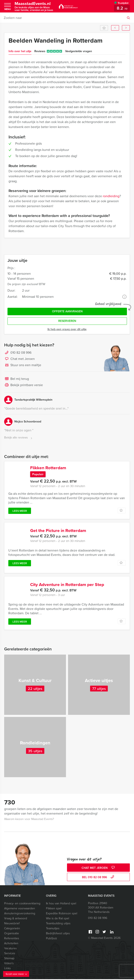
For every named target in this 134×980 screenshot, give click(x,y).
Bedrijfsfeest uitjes (58, 934)
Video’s (9, 964)
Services (10, 954)
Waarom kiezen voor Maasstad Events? (29, 820)
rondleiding (111, 196)
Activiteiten (11, 944)
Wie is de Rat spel (58, 919)
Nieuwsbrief (12, 924)
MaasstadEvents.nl (34, 6)
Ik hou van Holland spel (61, 904)
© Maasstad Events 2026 (104, 939)
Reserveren (67, 321)
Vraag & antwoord (16, 919)
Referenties (12, 939)
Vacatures (11, 949)
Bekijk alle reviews (19, 438)
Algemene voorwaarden (20, 909)
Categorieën (12, 929)
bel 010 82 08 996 (99, 878)
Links (7, 969)
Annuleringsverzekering (20, 914)
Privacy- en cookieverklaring (22, 904)
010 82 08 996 (21, 353)
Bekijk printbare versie (24, 385)
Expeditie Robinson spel (62, 914)
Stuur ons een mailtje (23, 365)
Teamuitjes (53, 929)
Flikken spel (54, 909)
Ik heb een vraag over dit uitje (67, 329)
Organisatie (12, 934)
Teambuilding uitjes (58, 924)
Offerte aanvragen (67, 311)
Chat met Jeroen (19, 359)
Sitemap (9, 959)
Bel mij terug (17, 379)
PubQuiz (51, 939)
